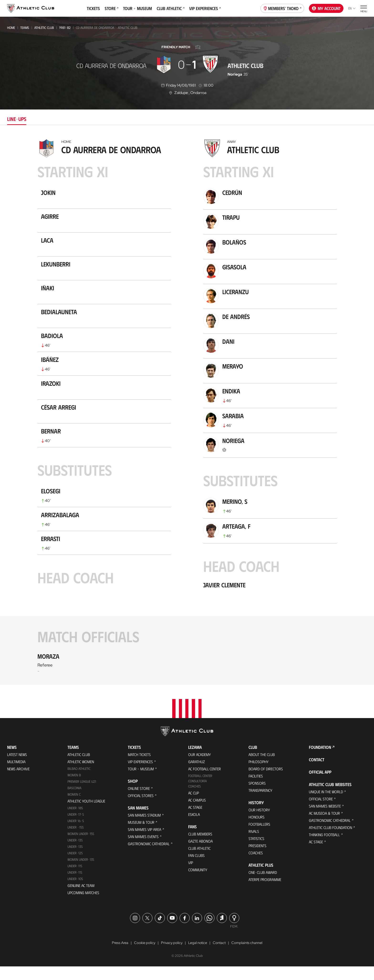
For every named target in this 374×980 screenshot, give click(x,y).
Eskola (194, 828)
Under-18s (75, 821)
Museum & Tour (141, 836)
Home (11, 28)
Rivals (254, 845)
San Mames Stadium (144, 828)
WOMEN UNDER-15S (81, 847)
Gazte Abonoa (200, 854)
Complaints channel (249, 956)
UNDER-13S (75, 860)
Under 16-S (76, 834)
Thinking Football (324, 848)
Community (198, 883)
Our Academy (200, 768)
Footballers (259, 837)
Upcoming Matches (83, 906)
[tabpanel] (187, 411)
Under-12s (75, 866)
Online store (139, 802)
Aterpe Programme (265, 893)
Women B (74, 788)
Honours (257, 830)
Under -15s (76, 841)
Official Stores (141, 809)
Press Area (117, 956)
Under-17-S (76, 828)
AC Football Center (205, 782)
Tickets (93, 8)
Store (112, 8)
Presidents (257, 859)
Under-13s (75, 853)
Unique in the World (326, 805)
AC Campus (197, 813)
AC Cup (194, 806)
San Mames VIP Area (145, 843)
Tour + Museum (138, 8)
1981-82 (65, 28)
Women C (74, 808)
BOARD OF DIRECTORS (266, 782)
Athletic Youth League (86, 814)
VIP (191, 876)
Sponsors (257, 796)
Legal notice (197, 956)
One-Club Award (263, 886)
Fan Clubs (196, 869)
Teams (25, 28)
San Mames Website (325, 819)
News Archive (18, 782)
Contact (317, 773)
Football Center (200, 789)
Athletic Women (81, 775)
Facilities (256, 789)
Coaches (195, 800)
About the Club (262, 768)
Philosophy (259, 775)
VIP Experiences (205, 8)
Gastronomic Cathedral (149, 857)
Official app (320, 785)
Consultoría (197, 794)
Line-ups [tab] (17, 119)
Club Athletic (171, 8)
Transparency (260, 804)
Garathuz (197, 775)
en (352, 8)
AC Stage (195, 821)
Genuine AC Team (81, 899)
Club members (200, 847)
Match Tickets (139, 768)
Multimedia (16, 775)
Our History (259, 823)
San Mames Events (143, 850)
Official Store (321, 812)
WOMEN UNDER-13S (81, 873)
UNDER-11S (75, 879)
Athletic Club (44, 28)
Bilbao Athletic (79, 782)
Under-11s (75, 885)
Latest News (17, 768)
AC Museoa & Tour (324, 826)
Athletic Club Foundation (330, 841)
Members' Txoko (282, 8)
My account (326, 8)
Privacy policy (170, 956)
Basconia (74, 801)
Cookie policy (143, 956)
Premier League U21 (82, 795)
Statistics (256, 852)
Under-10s (75, 892)
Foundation (320, 761)
